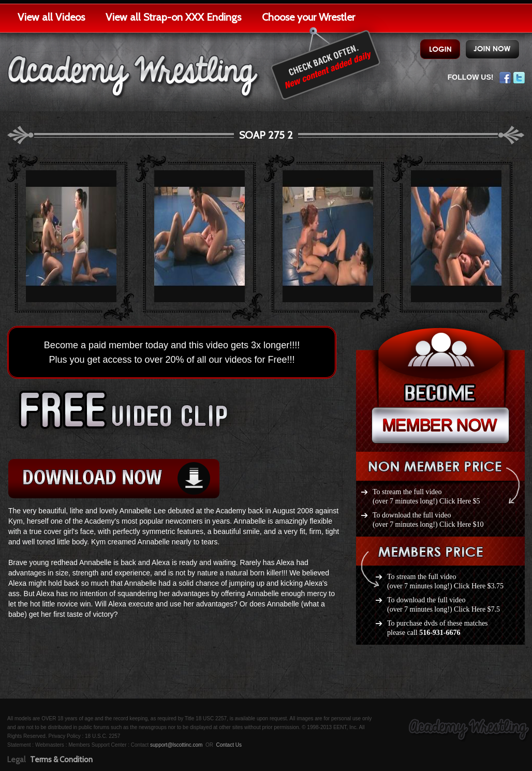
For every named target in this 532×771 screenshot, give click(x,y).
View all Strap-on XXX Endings (173, 17)
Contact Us (228, 745)
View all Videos (51, 17)
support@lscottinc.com (176, 745)
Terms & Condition (61, 760)
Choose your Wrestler (308, 17)
